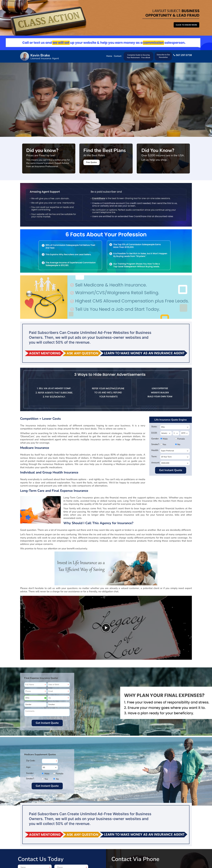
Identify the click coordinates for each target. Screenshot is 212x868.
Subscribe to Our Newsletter (163, 56)
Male (164, 439)
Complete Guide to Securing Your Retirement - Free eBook (139, 56)
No (178, 444)
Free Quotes (92, 162)
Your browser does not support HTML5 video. (106, 108)
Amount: (155, 463)
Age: (28, 767)
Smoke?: (155, 444)
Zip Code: (31, 761)
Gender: (155, 439)
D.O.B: (154, 433)
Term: (154, 457)
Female (178, 439)
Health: (155, 450)
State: (154, 427)
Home (109, 56)
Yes (164, 444)
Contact (118, 56)
